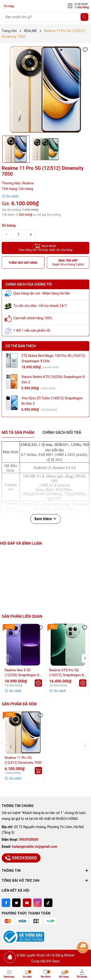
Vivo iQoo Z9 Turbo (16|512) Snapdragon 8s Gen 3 (52, 401)
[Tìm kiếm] (84, 17)
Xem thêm (45, 519)
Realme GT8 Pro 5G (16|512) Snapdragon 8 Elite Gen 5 (66, 673)
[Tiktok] (48, 903)
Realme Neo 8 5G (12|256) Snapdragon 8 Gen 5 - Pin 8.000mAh (22, 673)
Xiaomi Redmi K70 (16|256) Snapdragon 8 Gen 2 (53, 379)
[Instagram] (37, 903)
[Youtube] (27, 903)
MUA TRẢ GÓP (68, 263)
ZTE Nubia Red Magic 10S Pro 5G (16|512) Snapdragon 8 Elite (53, 358)
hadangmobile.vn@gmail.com (35, 847)
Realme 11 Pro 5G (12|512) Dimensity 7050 (23, 760)
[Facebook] (6, 903)
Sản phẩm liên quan (22, 616)
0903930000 (29, 840)
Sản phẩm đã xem (19, 704)
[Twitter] (16, 903)
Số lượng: (9, 225)
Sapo (56, 961)
